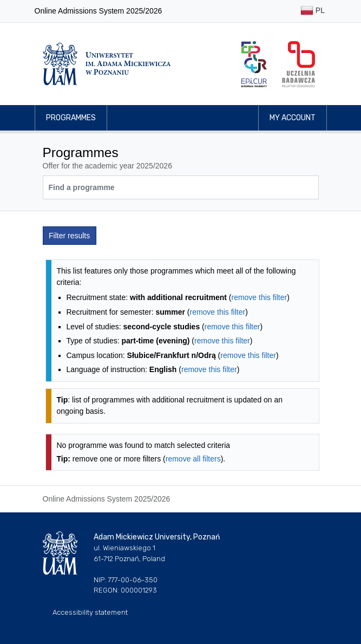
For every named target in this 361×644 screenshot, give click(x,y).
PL (313, 11)
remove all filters (193, 459)
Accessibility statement (90, 612)
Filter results (69, 236)
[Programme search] (181, 187)
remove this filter (259, 297)
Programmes (71, 118)
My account (293, 118)
